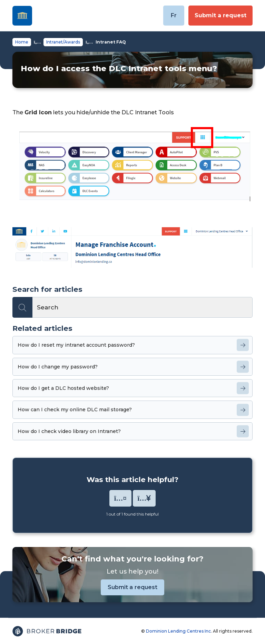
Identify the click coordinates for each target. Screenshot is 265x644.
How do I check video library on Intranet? (69, 431)
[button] (120, 498)
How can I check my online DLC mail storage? (75, 410)
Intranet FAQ (111, 42)
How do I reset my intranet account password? (76, 345)
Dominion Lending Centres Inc (178, 631)
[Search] (132, 307)
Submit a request (220, 15)
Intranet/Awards (63, 42)
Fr (174, 15)
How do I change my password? (58, 367)
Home (22, 42)
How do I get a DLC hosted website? (63, 388)
